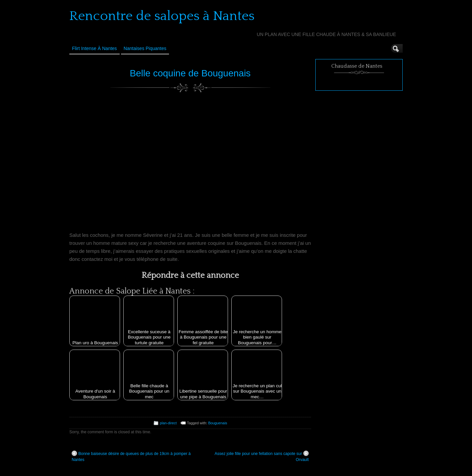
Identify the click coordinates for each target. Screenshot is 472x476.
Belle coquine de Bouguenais (190, 73)
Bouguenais (217, 423)
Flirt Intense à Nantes (94, 48)
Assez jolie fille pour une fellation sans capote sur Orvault (262, 456)
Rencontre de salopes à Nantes (162, 16)
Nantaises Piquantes (145, 48)
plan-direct (168, 423)
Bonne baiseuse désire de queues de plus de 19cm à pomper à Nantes (131, 456)
